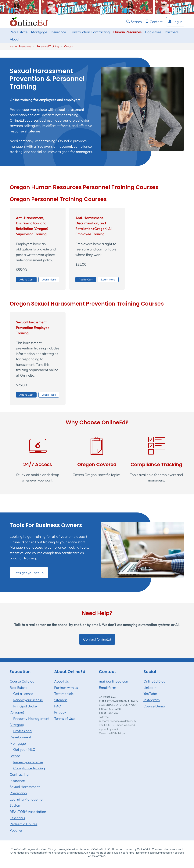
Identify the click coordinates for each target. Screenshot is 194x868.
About (15, 39)
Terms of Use (64, 718)
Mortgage (39, 32)
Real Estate (19, 32)
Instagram (152, 700)
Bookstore (153, 32)
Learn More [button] (49, 280)
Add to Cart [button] (26, 280)
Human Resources (127, 32)
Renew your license (28, 700)
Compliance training (29, 768)
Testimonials (64, 694)
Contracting (19, 774)
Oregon (69, 46)
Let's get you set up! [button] (29, 573)
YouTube (150, 694)
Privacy (60, 712)
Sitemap (61, 700)
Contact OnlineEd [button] (97, 639)
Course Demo (154, 706)
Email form (108, 687)
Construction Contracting (90, 32)
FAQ (58, 706)
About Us (61, 681)
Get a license (23, 694)
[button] (175, 22)
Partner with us (66, 687)
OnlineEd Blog (154, 681)
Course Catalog (22, 681)
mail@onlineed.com (114, 681)
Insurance (58, 32)
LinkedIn (150, 687)
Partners (172, 32)
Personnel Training (48, 46)
